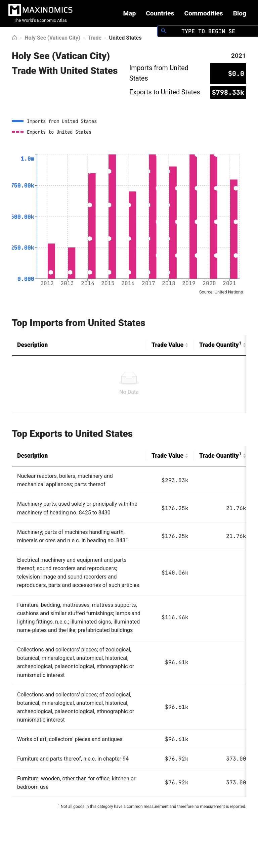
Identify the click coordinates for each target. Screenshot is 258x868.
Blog (240, 13)
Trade (95, 38)
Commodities (203, 13)
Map (129, 13)
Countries (160, 13)
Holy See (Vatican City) (52, 38)
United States (125, 38)
